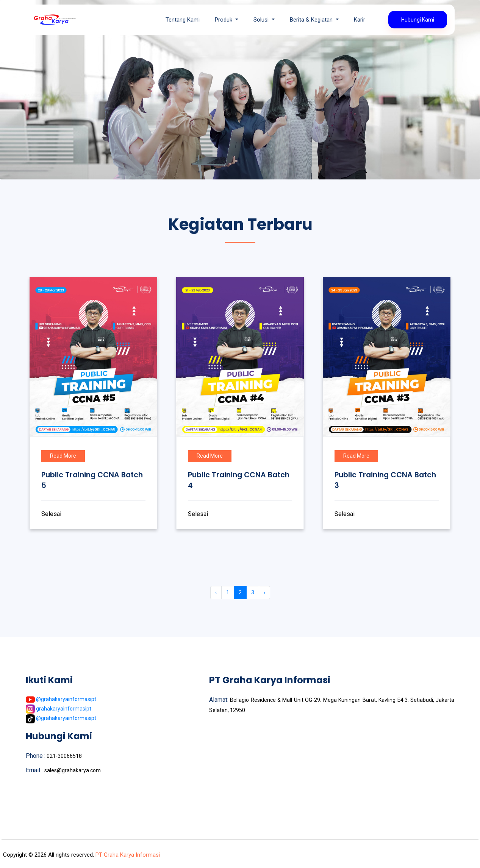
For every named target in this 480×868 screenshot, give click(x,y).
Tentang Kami (183, 20)
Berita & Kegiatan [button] (312, 20)
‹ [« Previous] (216, 592)
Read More (63, 456)
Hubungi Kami (418, 20)
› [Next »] (264, 592)
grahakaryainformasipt (59, 709)
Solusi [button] (262, 20)
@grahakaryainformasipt (61, 699)
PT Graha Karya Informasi (127, 855)
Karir (360, 20)
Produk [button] (224, 20)
